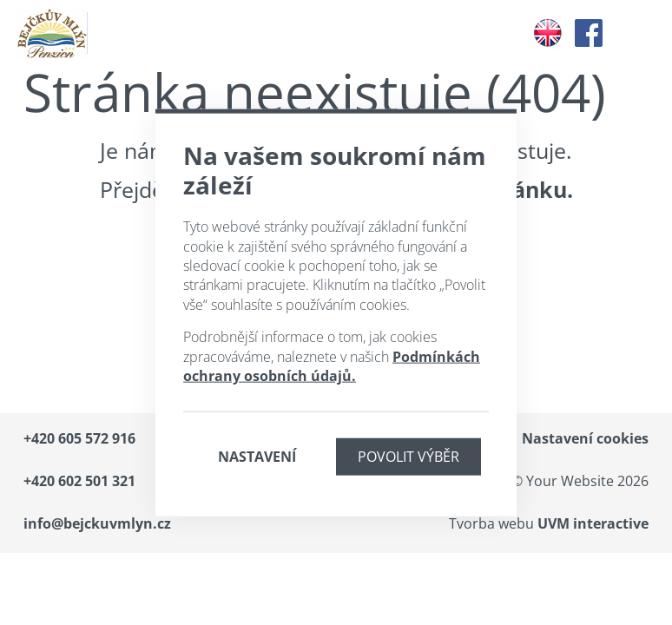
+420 (79, 438)
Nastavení (257, 457)
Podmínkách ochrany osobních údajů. (332, 365)
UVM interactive (593, 523)
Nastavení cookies (585, 438)
